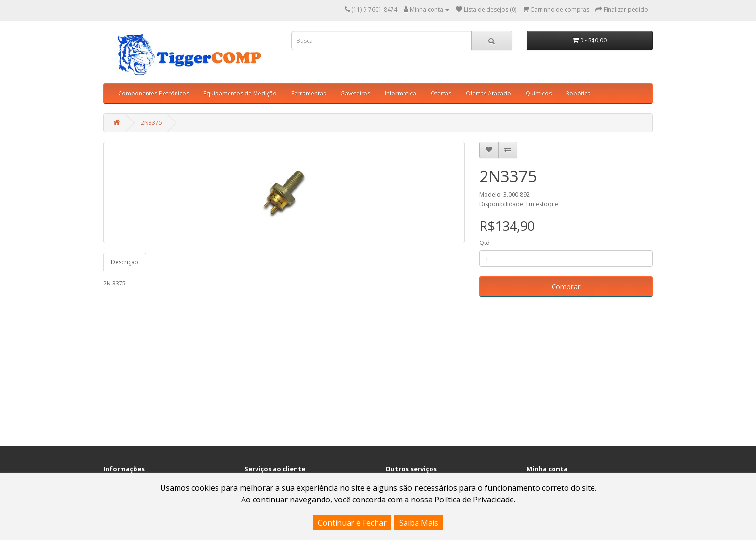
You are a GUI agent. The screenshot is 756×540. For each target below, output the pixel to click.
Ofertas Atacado (488, 93)
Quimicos (539, 93)
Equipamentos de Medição (240, 93)
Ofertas (441, 93)
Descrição (125, 262)
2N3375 (151, 123)
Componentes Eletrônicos (154, 93)
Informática (400, 93)
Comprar (566, 286)
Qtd (485, 243)
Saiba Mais (419, 523)
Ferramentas (309, 93)
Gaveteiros (355, 93)
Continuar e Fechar (352, 523)
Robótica (578, 93)
